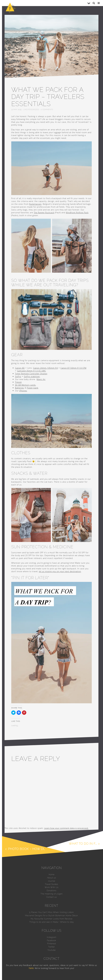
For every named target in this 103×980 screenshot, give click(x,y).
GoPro (18, 376)
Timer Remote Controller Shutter (31, 374)
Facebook (51, 940)
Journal (51, 881)
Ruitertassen (35, 204)
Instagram (52, 937)
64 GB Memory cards (25, 385)
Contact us (52, 897)
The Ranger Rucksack (44, 213)
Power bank (33, 388)
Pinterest (52, 944)
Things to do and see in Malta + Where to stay (52, 922)
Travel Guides (51, 884)
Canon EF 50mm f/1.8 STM (73, 368)
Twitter (51, 947)
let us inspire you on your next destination (60, 571)
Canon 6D (20, 368)
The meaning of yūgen (52, 894)
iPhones (23, 391)
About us (51, 878)
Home (52, 874)
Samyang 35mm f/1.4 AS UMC (32, 371)
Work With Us (51, 887)
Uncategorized (31, 110)
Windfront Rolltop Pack (77, 213)
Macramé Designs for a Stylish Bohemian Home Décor (51, 916)
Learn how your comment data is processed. (66, 828)
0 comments (47, 110)
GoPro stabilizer (32, 376)
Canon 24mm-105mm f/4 (45, 368)
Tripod (18, 382)
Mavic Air (41, 379)
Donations (51, 891)
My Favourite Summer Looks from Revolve (52, 919)
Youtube (52, 950)
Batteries (20, 388)
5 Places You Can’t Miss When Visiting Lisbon (52, 912)
